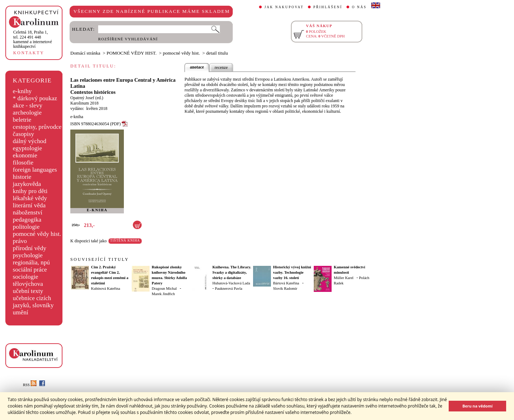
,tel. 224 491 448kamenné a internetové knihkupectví (33, 39)
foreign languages (35, 170)
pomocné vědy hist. (37, 234)
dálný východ (30, 141)
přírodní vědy (30, 248)
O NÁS (359, 7)
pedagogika (27, 220)
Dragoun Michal (164, 289)
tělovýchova (28, 284)
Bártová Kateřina (286, 283)
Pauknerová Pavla (229, 289)
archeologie (27, 113)
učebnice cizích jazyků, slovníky (33, 302)
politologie (26, 227)
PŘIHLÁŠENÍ (328, 7)
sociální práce (30, 270)
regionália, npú (31, 262)
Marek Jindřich (163, 294)
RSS (30, 385)
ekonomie (25, 155)
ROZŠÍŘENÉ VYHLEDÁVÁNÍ (128, 39)
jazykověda (27, 184)
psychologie (28, 255)
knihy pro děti (30, 191)
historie (22, 177)
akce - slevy (28, 105)
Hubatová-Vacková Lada (231, 283)
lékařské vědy (30, 198)
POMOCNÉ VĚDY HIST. (132, 53)
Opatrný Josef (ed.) (87, 98)
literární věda (29, 205)
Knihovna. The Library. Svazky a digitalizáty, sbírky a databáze (232, 272)
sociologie (26, 277)
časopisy (24, 134)
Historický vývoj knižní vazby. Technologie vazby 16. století (292, 272)
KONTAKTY (29, 53)
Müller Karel (344, 278)
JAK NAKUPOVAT (284, 7)
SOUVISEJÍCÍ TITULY (100, 259)
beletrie (22, 120)
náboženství (28, 212)
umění (21, 312)
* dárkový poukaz (35, 98)
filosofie (23, 163)
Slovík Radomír (285, 289)
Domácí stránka (85, 53)
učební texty (28, 291)
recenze (221, 67)
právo (20, 241)
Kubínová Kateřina (105, 289)
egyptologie (27, 148)
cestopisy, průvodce (37, 127)
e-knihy (22, 91)
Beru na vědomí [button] (477, 406)
